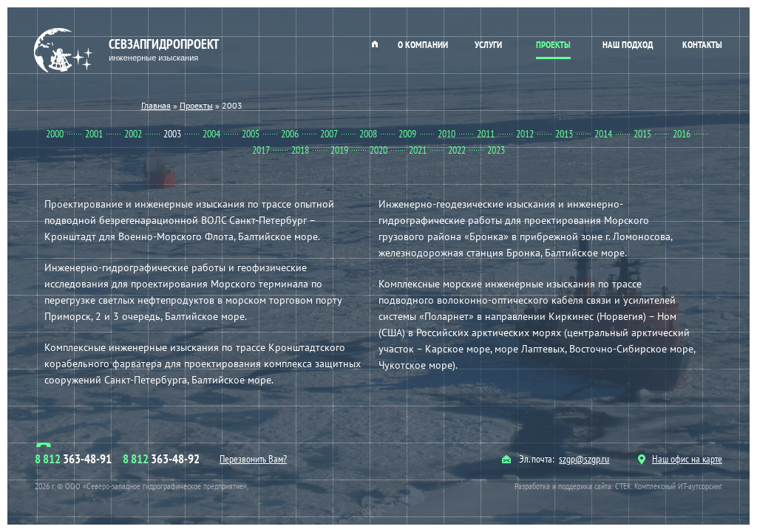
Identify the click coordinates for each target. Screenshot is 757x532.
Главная (375, 44)
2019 (339, 150)
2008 (368, 134)
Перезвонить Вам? (253, 459)
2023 (496, 150)
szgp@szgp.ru (584, 459)
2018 (300, 150)
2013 (564, 134)
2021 (418, 150)
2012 (525, 134)
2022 (457, 150)
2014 (603, 134)
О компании (423, 45)
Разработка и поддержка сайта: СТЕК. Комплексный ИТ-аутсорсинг (618, 486)
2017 (261, 150)
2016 (682, 134)
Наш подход (628, 45)
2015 (642, 134)
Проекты (553, 45)
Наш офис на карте (680, 459)
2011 (486, 134)
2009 (407, 134)
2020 (378, 150)
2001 (94, 134)
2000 (55, 134)
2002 (133, 134)
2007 (329, 134)
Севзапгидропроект (128, 51)
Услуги (488, 45)
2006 (290, 134)
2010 (447, 134)
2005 (251, 134)
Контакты (702, 45)
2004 (211, 134)
